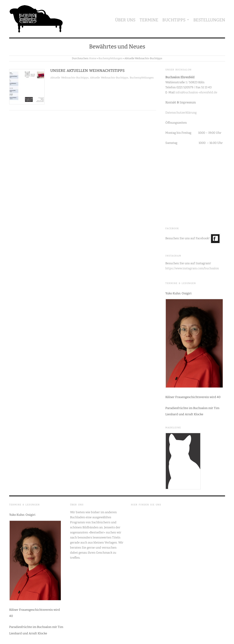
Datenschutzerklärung (181, 113)
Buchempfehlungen (110, 58)
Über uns (125, 20)
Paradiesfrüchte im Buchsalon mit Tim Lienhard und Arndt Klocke (192, 411)
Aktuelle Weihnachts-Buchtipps (69, 78)
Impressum (188, 102)
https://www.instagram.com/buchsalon (192, 268)
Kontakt (171, 102)
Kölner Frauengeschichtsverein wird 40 (193, 397)
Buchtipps (174, 20)
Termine (149, 20)
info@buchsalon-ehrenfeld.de (196, 92)
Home (93, 58)
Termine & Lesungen (181, 283)
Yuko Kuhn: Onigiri (178, 293)
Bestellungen (209, 20)
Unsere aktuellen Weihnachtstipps (87, 71)
